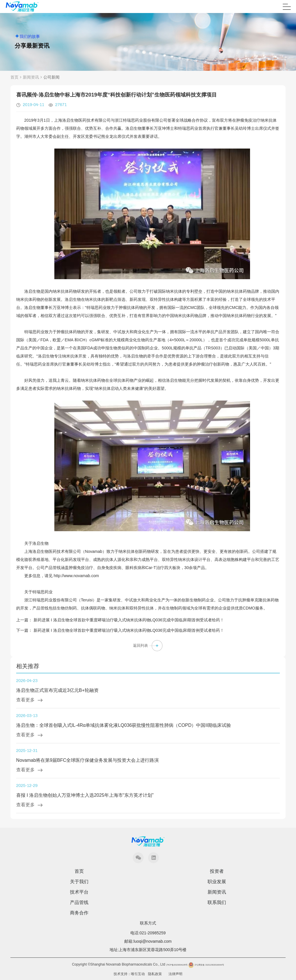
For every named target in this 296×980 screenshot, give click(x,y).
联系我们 (217, 903)
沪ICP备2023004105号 (177, 965)
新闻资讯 (31, 77)
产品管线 (79, 903)
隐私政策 (155, 974)
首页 (14, 77)
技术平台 (79, 892)
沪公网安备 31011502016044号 (206, 965)
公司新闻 (51, 77)
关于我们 (79, 882)
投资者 (217, 871)
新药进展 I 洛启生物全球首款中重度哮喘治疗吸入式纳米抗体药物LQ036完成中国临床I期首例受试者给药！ (129, 620)
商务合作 (79, 913)
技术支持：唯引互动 (129, 974)
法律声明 (175, 974)
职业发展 (217, 882)
